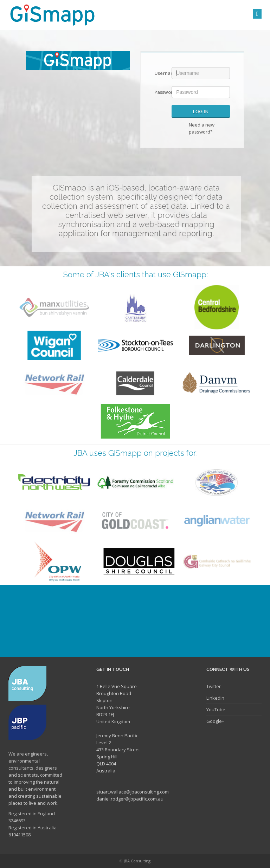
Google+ (215, 721)
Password (160, 92)
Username (160, 73)
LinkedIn (215, 698)
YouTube (216, 710)
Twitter (214, 686)
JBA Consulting (137, 861)
